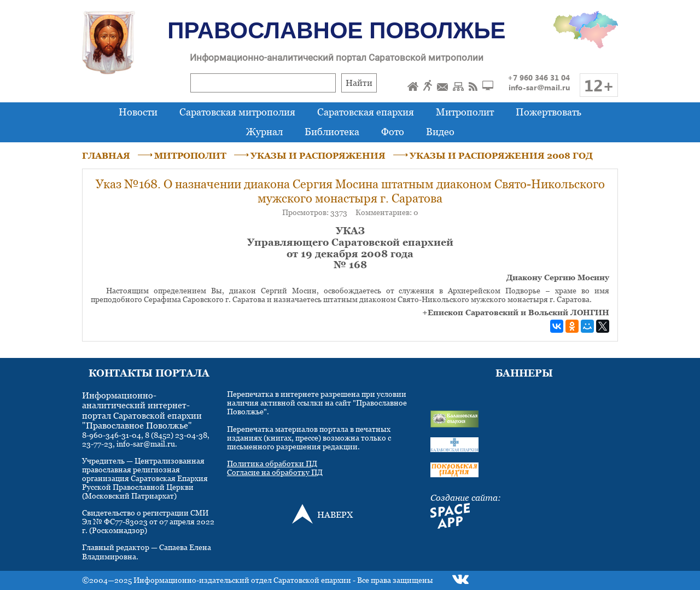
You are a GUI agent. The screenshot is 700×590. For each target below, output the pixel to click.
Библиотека (332, 132)
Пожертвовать (549, 112)
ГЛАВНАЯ (106, 155)
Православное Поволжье (336, 30)
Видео (440, 132)
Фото (393, 132)
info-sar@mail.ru (539, 87)
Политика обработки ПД (272, 463)
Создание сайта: (466, 498)
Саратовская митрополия (237, 112)
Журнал (264, 132)
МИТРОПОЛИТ (190, 155)
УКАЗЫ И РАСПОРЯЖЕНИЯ (318, 155)
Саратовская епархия (366, 112)
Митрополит (465, 112)
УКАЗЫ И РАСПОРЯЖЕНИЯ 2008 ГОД (501, 155)
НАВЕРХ (335, 514)
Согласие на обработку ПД (275, 472)
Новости (138, 112)
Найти (359, 83)
